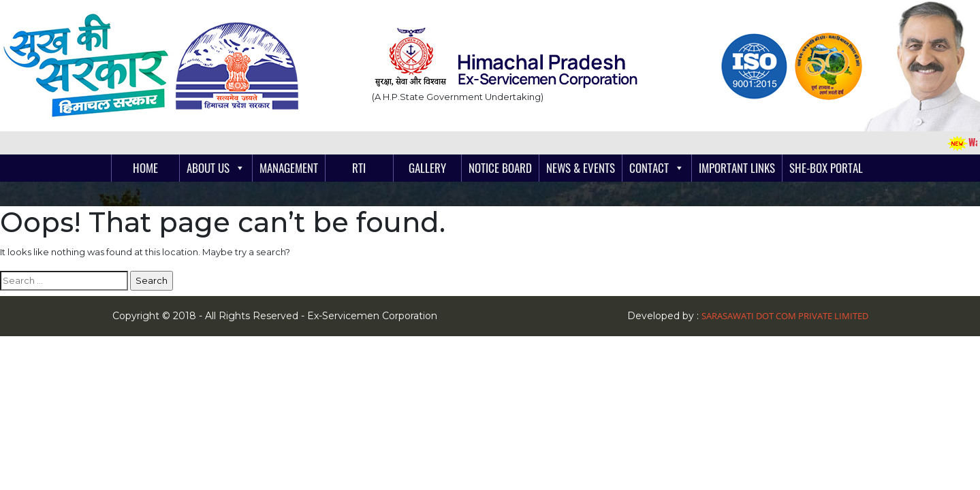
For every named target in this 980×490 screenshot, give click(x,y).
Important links (737, 168)
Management (289, 168)
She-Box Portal (826, 168)
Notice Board (500, 168)
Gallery (427, 168)
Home (145, 168)
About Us (208, 168)
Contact (649, 168)
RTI (359, 168)
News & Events (581, 168)
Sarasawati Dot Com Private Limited (785, 316)
